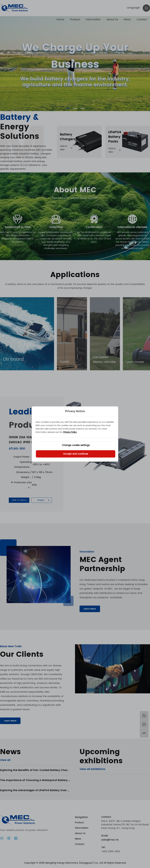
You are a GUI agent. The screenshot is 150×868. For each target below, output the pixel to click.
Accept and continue (76, 454)
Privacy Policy (70, 432)
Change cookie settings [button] (76, 445)
